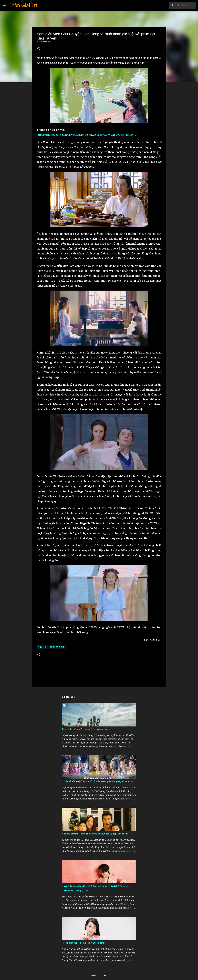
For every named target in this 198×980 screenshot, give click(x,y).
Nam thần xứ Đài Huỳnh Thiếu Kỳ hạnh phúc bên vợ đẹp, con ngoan (95, 834)
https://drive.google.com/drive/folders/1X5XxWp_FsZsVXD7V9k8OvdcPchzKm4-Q (87, 135)
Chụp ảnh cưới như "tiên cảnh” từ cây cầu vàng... (86, 729)
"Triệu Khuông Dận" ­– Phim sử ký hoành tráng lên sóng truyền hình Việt (98, 781)
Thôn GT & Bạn (57, 647)
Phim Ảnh (42, 647)
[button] (38, 48)
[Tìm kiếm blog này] (179, 5)
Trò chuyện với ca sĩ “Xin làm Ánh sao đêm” (83, 943)
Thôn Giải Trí (23, 5)
